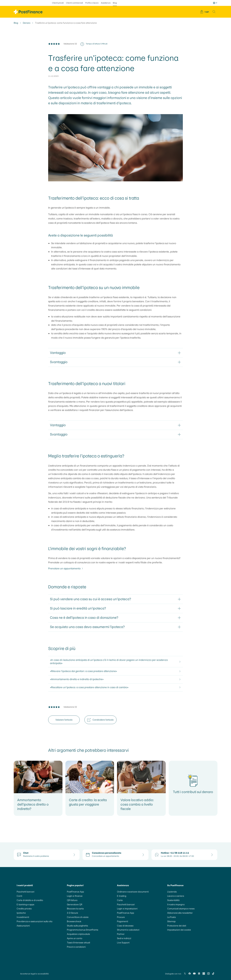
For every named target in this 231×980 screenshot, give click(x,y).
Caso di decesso (125, 926)
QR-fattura (72, 900)
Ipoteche (21, 913)
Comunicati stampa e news (181, 909)
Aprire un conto (75, 938)
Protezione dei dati (177, 926)
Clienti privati (58, 3)
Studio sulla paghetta (77, 926)
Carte (120, 900)
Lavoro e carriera (176, 896)
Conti (19, 896)
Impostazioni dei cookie (179, 930)
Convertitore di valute (78, 917)
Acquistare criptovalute (78, 934)
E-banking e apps (25, 904)
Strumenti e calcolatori (128, 930)
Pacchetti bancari (25, 892)
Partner (121, 934)
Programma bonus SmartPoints (82, 930)
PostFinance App (75, 892)
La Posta (171, 917)
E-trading (122, 896)
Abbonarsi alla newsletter (180, 913)
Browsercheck (74, 921)
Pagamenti (122, 921)
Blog (16, 23)
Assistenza (106, 3)
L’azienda (172, 892)
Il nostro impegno (176, 904)
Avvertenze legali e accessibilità (34, 974)
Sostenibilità (173, 900)
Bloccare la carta (75, 909)
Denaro (27, 23)
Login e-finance (75, 896)
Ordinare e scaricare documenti (133, 892)
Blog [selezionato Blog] (115, 3)
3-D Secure (72, 913)
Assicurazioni (23, 926)
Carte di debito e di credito (30, 900)
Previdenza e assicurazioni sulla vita (34, 921)
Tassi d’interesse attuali (78, 943)
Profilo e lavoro (92, 3)
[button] (214, 12)
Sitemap (171, 921)
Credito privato (24, 909)
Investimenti (23, 917)
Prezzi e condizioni (76, 947)
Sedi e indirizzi (124, 938)
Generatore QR (75, 904)
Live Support (123, 943)
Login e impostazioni (127, 909)
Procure (121, 917)
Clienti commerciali (74, 3)
